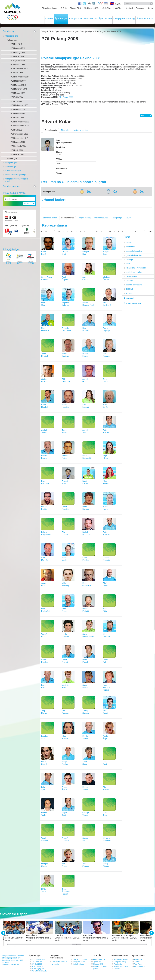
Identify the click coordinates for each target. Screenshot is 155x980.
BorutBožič (44, 253)
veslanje (130, 293)
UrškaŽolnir (44, 890)
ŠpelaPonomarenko (88, 635)
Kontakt (117, 969)
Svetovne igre (11, 167)
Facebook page (80, 4)
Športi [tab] (127, 237)
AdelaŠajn (105, 737)
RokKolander (45, 482)
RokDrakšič (86, 329)
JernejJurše (85, 431)
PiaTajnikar (106, 788)
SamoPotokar (45, 661)
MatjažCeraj (106, 253)
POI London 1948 (18, 114)
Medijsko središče (91, 8)
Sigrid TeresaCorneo (47, 278)
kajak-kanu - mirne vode (136, 268)
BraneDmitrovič (107, 304)
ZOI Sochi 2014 (37, 962)
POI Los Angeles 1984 (20, 77)
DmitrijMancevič (86, 533)
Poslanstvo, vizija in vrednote (60, 963)
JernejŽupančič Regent (66, 892)
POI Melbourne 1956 (19, 105)
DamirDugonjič (107, 329)
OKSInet (119, 8)
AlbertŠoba (85, 763)
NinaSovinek (65, 737)
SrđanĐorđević (66, 355)
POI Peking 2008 (18, 52)
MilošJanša (105, 406)
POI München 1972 (19, 89)
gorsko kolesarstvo (134, 255)
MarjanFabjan (85, 355)
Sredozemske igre (13, 171)
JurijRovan (44, 712)
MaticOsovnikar (87, 584)
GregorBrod (65, 253)
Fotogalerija (117, 218)
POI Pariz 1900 (17, 150)
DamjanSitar (45, 737)
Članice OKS (75, 8)
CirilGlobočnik (66, 380)
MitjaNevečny (66, 584)
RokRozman (65, 712)
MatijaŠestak (65, 763)
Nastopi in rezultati (81, 130)
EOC (106, 4)
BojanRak (44, 686)
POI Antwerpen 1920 (19, 134)
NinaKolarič (106, 482)
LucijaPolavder (66, 635)
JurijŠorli (105, 763)
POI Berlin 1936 (17, 118)
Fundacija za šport (90, 4)
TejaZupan (65, 865)
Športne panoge (11, 186)
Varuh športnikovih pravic (100, 967)
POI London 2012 (18, 48)
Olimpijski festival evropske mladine (17, 180)
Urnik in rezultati (101, 218)
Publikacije (118, 964)
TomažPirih (44, 635)
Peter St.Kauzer (45, 457)
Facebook (138, 959)
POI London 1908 (18, 142)
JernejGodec (85, 380)
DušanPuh (106, 661)
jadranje (129, 259)
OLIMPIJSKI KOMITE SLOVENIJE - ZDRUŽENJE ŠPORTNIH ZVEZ (13, 12)
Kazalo (150, 8)
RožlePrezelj (85, 661)
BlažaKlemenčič (87, 457)
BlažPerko (105, 584)
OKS (51, 31)
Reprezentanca (67, 218)
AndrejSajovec (86, 712)
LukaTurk (105, 814)
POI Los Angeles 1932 (20, 122)
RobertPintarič (86, 610)
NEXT (151, 933)
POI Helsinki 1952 (18, 109)
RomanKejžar (65, 457)
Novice (129, 218)
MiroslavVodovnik (107, 839)
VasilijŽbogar (106, 865)
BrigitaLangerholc (46, 533)
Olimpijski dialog (120, 962)
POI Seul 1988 (17, 73)
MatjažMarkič (65, 559)
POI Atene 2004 (17, 56)
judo (128, 264)
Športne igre (61, 18)
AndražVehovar (65, 839)
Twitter (84, 4)
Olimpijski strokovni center (83, 18)
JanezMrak (44, 584)
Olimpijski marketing (124, 18)
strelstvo (130, 289)
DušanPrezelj (65, 661)
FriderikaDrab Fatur (66, 329)
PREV (4, 933)
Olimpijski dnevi (79, 962)
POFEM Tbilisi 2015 (39, 971)
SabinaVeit (85, 839)
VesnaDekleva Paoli (88, 304)
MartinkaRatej (65, 686)
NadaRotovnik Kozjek (107, 688)
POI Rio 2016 (16, 44)
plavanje (130, 281)
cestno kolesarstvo (134, 251)
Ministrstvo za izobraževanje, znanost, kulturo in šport (94, 4)
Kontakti (129, 8)
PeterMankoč (106, 533)
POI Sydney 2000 (18, 61)
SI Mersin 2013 (37, 966)
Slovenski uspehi (50, 218)
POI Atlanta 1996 (18, 65)
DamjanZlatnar (45, 865)
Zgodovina (97, 962)
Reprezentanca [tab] (132, 303)
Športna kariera (144, 18)
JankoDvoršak (45, 355)
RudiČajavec (65, 278)
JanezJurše (64, 431)
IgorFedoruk (106, 355)
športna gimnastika (134, 285)
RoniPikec (64, 610)
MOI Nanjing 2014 (39, 969)
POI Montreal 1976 (18, 85)
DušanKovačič (65, 508)
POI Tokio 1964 (17, 97)
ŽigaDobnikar (45, 329)
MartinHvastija (65, 406)
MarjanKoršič (44, 508)
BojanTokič (64, 814)
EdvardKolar (65, 482)
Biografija (65, 130)
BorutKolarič (85, 482)
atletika (129, 243)
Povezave (140, 8)
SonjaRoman (85, 686)
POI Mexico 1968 (18, 93)
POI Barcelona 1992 (19, 69)
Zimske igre (12, 158)
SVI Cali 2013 (37, 964)
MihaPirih (105, 610)
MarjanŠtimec (85, 788)
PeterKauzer (106, 431)
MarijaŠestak (44, 763)
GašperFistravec (45, 380)
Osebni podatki (51, 130)
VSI (150, 232)
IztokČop (43, 304)
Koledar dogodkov (80, 959)
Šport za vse (105, 18)
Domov (49, 18)
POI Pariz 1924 (17, 130)
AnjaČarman (86, 278)
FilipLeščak (65, 533)
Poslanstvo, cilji (99, 959)
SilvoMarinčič (45, 559)
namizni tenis (132, 276)
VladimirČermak (106, 278)
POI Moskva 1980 (18, 81)
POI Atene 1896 (17, 154)
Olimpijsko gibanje (49, 8)
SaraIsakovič (86, 406)
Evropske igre (11, 163)
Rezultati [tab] (129, 298)
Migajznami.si (140, 966)
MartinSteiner (85, 737)
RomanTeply (44, 814)
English (118, 3)
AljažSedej (105, 712)
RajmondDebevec (66, 304)
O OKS (64, 8)
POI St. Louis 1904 (18, 146)
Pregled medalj (84, 218)
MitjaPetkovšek (46, 610)
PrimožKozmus (86, 508)
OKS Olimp (107, 8)
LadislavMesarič (106, 559)
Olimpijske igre (12, 36)
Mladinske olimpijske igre (16, 175)
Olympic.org (101, 4)
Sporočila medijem (121, 959)
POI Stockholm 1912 (19, 138)
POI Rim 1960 (16, 101)
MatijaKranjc (106, 508)
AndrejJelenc (44, 431)
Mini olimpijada (78, 964)
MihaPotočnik (107, 635)
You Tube (138, 964)
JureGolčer (106, 380)
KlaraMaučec (86, 559)
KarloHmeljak (45, 406)
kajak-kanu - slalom (134, 272)
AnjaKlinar (105, 457)
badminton (130, 247)
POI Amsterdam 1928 (20, 126)
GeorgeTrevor (86, 814)
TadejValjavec (45, 839)
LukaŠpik (43, 788)
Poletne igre (12, 40)
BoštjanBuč (86, 253)
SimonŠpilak (65, 788)
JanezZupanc (86, 865)
